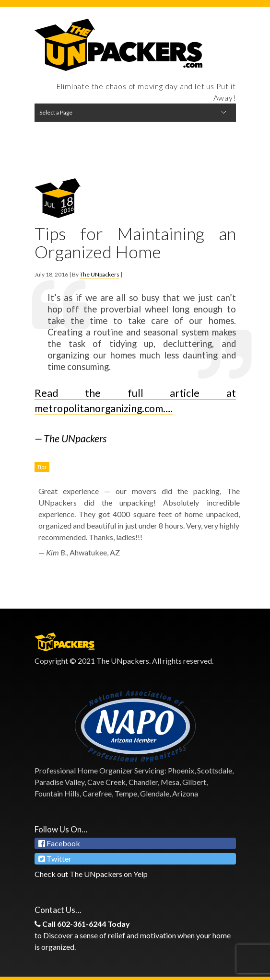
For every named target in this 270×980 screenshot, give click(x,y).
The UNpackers (100, 274)
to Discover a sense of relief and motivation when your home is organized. (135, 935)
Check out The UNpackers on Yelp (91, 874)
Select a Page (56, 112)
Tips (42, 467)
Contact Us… (58, 910)
